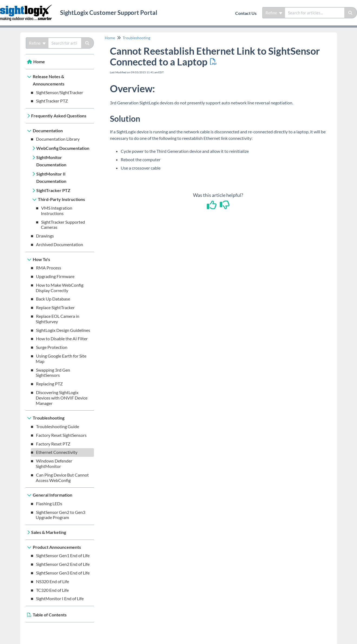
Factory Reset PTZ (53, 444)
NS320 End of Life (53, 581)
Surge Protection (52, 347)
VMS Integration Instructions (57, 211)
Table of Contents (50, 615)
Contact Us (246, 13)
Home (39, 62)
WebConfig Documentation (63, 148)
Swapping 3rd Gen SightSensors (53, 373)
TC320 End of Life (52, 590)
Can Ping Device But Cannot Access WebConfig (62, 478)
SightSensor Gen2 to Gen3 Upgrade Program (61, 515)
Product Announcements (57, 547)
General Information (53, 495)
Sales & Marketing (49, 532)
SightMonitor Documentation (51, 161)
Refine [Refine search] (274, 13)
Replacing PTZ (49, 384)
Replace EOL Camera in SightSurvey (58, 319)
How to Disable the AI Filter (62, 338)
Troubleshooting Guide (58, 426)
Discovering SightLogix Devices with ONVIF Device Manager (62, 398)
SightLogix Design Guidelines (63, 330)
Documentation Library (58, 139)
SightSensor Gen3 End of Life (63, 573)
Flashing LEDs (49, 503)
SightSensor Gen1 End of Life (63, 555)
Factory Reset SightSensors (61, 435)
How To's (41, 259)
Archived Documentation (60, 244)
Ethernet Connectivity (57, 452)
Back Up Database (53, 299)
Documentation (48, 131)
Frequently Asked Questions (59, 116)
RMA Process (49, 268)
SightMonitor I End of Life (60, 598)
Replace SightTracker (55, 307)
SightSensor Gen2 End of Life (63, 564)
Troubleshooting (49, 418)
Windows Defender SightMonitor (54, 463)
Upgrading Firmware (55, 276)
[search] (315, 13)
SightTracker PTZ (52, 101)
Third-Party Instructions (61, 199)
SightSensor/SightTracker (60, 92)
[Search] (351, 13)
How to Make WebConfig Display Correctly (60, 288)
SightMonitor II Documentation (51, 178)
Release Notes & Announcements (49, 80)
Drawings (45, 236)
